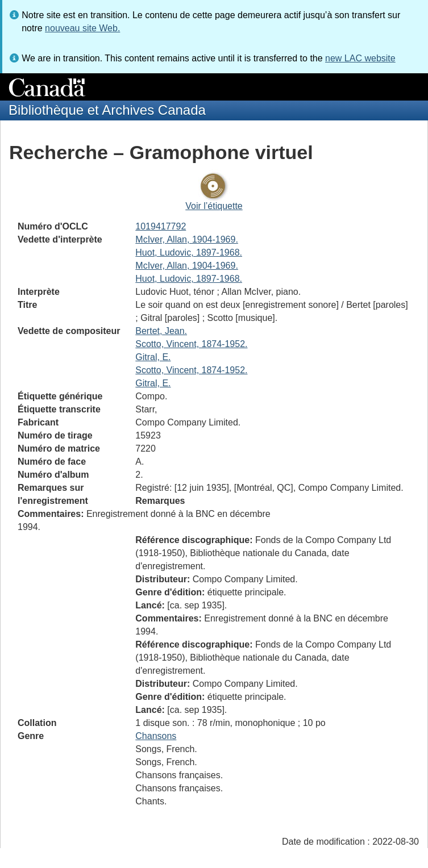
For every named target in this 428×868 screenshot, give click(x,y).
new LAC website (360, 58)
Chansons (156, 736)
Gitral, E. (153, 357)
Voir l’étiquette (214, 206)
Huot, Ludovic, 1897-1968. (189, 253)
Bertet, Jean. (161, 331)
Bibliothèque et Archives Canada (107, 110)
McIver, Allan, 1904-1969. (187, 239)
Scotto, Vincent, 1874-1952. (191, 344)
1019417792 (161, 226)
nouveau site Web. (82, 28)
